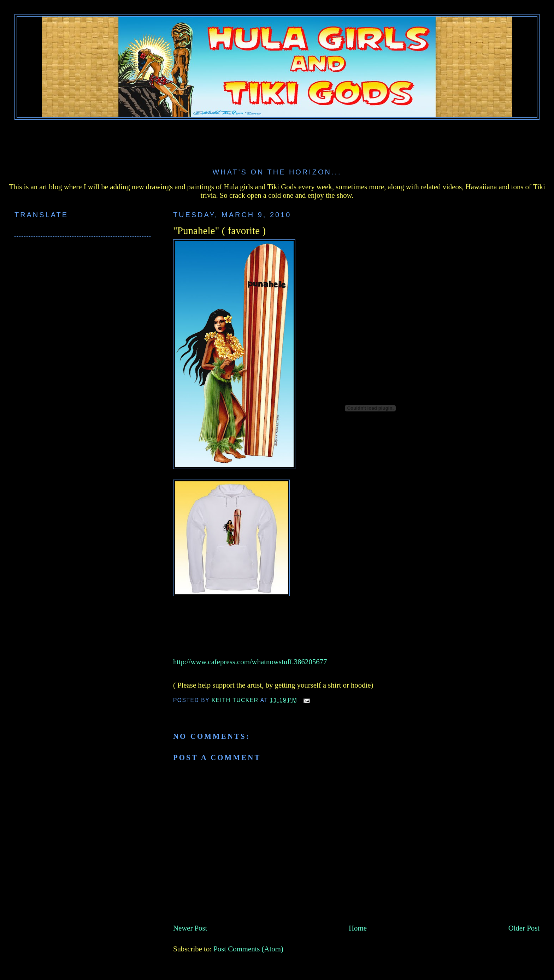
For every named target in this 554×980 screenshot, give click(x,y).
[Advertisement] (277, 139)
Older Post (524, 928)
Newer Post (190, 928)
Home (358, 928)
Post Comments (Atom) (248, 949)
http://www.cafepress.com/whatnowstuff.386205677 (250, 662)
